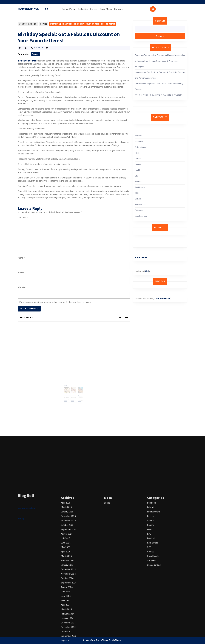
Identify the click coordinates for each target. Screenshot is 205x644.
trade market (142, 258)
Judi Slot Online (163, 299)
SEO (137, 193)
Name (21, 258)
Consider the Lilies (33, 9)
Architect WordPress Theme (96, 640)
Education (139, 141)
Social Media (106, 9)
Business (139, 136)
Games (138, 159)
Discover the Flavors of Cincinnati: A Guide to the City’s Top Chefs (69, 390)
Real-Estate (140, 187)
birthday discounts (27, 61)
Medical (138, 182)
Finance (138, 153)
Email (21, 273)
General (138, 164)
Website (22, 287)
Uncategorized (141, 216)
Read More (69, 395)
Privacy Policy (69, 9)
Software (118, 9)
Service (94, 9)
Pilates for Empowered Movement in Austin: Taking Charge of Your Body (78, 391)
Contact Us (83, 9)
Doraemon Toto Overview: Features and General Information (160, 55)
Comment (23, 218)
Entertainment (141, 147)
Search (160, 21)
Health (138, 170)
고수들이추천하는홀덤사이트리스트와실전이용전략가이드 (159, 95)
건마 (147, 271)
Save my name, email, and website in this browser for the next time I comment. (56, 302)
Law (137, 176)
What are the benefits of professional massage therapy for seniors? (74, 390)
